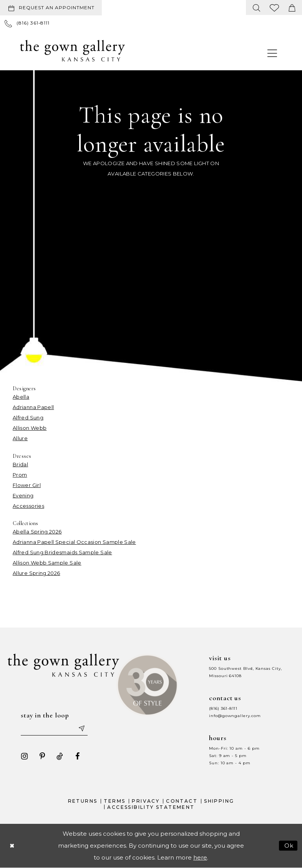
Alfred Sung (28, 417)
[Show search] (257, 7)
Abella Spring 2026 (37, 532)
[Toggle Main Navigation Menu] (272, 53)
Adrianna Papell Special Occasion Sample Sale (74, 542)
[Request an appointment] (51, 8)
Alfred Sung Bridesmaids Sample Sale (62, 552)
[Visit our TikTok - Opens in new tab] (60, 756)
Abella (21, 397)
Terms (114, 801)
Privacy (146, 801)
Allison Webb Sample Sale (47, 563)
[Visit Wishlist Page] (275, 7)
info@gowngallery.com (235, 716)
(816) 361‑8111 (223, 708)
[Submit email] (81, 729)
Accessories (28, 506)
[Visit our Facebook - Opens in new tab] (77, 756)
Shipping (219, 801)
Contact (182, 801)
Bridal (20, 464)
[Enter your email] (54, 729)
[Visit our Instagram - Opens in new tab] (24, 756)
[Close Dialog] (12, 846)
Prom (20, 475)
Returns (83, 801)
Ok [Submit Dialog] (289, 846)
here (200, 858)
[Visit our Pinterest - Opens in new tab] (42, 756)
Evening (23, 495)
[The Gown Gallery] (72, 51)
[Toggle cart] (292, 7)
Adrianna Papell (33, 407)
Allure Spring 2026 (36, 573)
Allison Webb (30, 428)
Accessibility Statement (151, 807)
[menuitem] (52, 8)
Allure (20, 438)
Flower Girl (27, 485)
